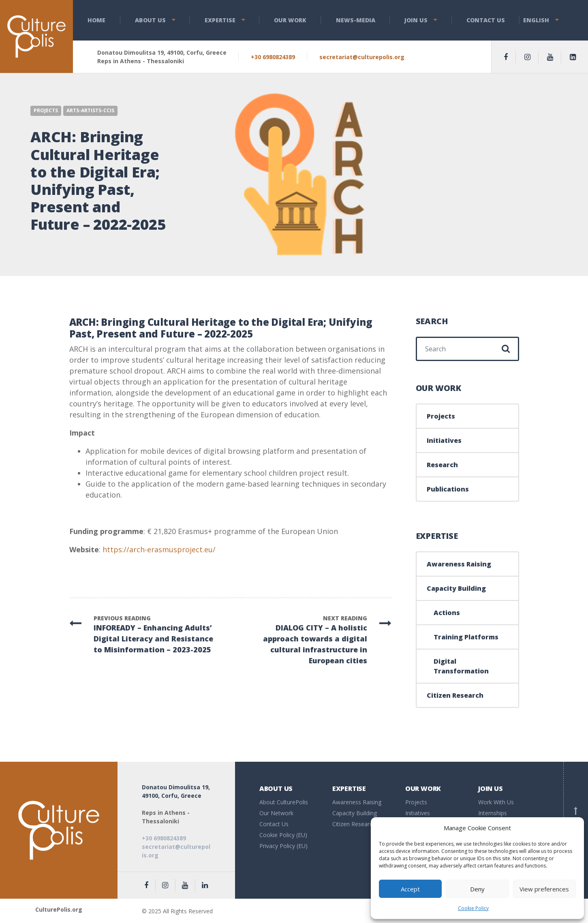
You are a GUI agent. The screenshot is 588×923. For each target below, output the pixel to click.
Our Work (290, 20)
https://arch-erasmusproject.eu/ (159, 549)
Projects (46, 110)
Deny (477, 889)
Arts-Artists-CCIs (90, 110)
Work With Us (496, 802)
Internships (493, 813)
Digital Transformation (461, 666)
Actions (447, 613)
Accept (410, 889)
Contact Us (486, 20)
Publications (448, 489)
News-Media (356, 20)
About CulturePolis (284, 802)
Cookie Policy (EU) (283, 835)
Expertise (220, 20)
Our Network (276, 813)
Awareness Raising (459, 564)
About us (150, 20)
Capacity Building (456, 588)
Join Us (416, 20)
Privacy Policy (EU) (283, 846)
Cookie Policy (473, 908)
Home (96, 20)
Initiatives (444, 440)
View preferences (544, 889)
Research (442, 465)
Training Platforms (466, 637)
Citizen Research (455, 695)
